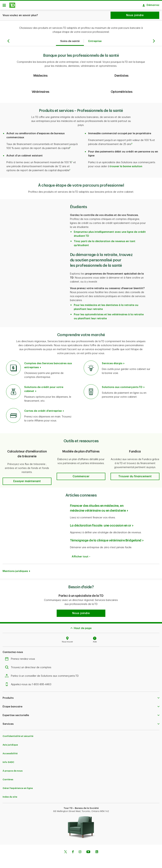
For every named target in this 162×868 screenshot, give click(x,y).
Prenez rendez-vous (21, 660)
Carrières (8, 781)
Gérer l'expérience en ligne (18, 789)
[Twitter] (65, 853)
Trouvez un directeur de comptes (29, 669)
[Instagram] (80, 853)
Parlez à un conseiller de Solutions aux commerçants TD (43, 677)
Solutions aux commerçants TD (122, 388)
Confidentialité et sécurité (18, 737)
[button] (27, 482)
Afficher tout (81, 558)
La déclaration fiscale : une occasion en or (101, 527)
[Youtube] (88, 853)
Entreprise (95, 42)
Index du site (10, 798)
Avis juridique (10, 746)
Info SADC (8, 763)
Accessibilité (10, 755)
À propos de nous (13, 772)
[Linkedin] (97, 853)
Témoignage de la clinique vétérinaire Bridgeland (106, 542)
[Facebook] (73, 853)
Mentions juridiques (15, 572)
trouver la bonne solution (126, 168)
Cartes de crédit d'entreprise (43, 412)
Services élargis (112, 365)
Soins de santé (70, 42)
